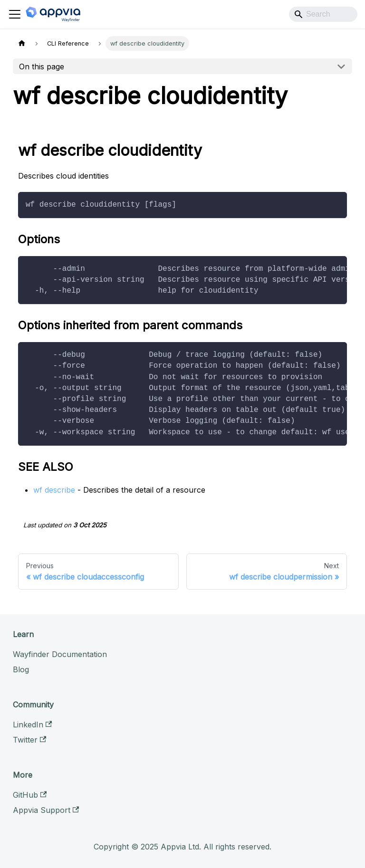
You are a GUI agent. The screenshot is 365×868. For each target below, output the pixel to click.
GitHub (30, 795)
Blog (21, 669)
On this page (42, 67)
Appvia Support (46, 810)
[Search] (323, 14)
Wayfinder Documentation (60, 654)
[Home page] (22, 43)
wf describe (54, 490)
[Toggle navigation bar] (15, 14)
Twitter (29, 740)
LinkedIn (32, 725)
